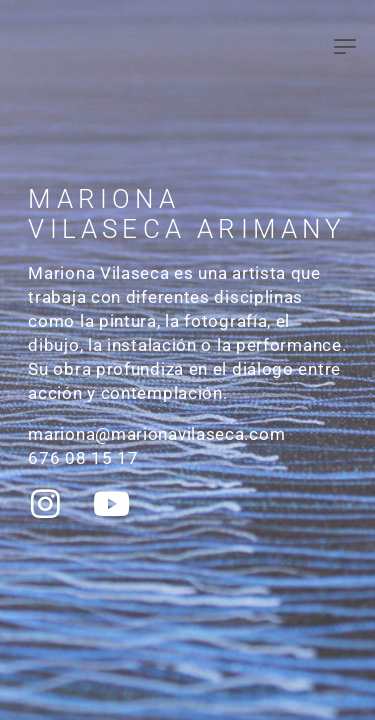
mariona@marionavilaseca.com (156, 434)
